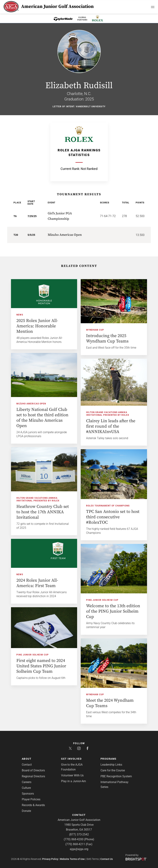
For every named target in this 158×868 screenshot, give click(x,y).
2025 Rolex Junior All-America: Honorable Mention (37, 326)
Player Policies (31, 799)
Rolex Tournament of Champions (108, 506)
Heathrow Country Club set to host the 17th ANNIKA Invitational (43, 512)
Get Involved (71, 759)
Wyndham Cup (95, 330)
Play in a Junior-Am (74, 781)
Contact (27, 765)
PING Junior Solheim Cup (102, 600)
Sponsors (28, 794)
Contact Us (107, 859)
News (20, 315)
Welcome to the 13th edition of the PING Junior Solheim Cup (113, 611)
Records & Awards (33, 805)
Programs (109, 759)
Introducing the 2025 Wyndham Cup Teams (107, 339)
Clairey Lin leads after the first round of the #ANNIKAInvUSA (111, 426)
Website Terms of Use (72, 859)
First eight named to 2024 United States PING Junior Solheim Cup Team (41, 666)
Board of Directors (33, 770)
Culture (26, 788)
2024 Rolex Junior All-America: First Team (37, 583)
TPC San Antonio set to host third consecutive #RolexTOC (113, 517)
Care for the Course (113, 770)
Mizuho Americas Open (31, 404)
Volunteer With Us (72, 775)
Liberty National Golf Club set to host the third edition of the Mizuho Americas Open (42, 418)
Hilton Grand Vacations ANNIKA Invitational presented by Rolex (108, 414)
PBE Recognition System (116, 776)
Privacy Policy (50, 859)
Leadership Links (111, 765)
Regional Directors (33, 776)
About (27, 759)
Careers (27, 782)
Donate (26, 811)
